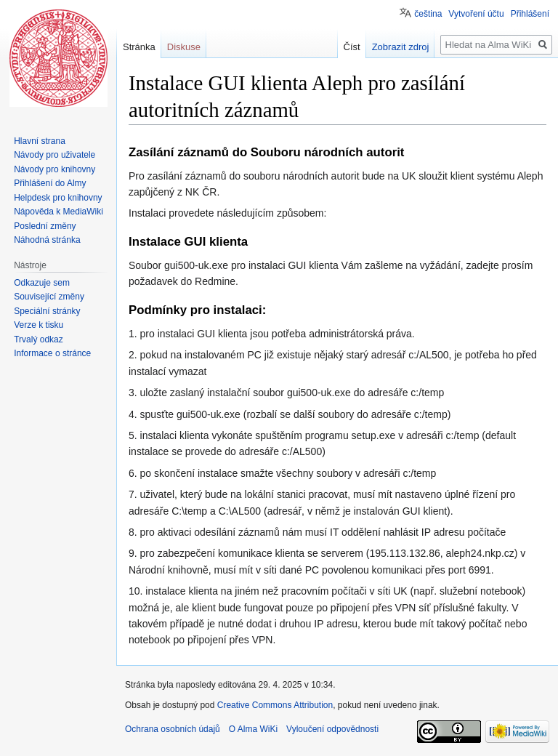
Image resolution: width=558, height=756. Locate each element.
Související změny (49, 297)
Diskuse (184, 47)
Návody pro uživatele (54, 155)
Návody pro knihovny (54, 169)
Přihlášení (530, 14)
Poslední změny (45, 226)
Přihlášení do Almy (50, 183)
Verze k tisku (39, 325)
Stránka (139, 47)
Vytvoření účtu (476, 14)
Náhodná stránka (47, 240)
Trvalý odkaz (39, 339)
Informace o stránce (52, 353)
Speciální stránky (47, 311)
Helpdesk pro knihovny (58, 198)
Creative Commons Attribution (275, 705)
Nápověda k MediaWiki (58, 212)
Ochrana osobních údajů (173, 729)
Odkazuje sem (42, 283)
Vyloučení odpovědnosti (332, 729)
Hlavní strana (40, 141)
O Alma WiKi (253, 729)
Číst (352, 47)
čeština (428, 14)
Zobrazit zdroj (401, 47)
